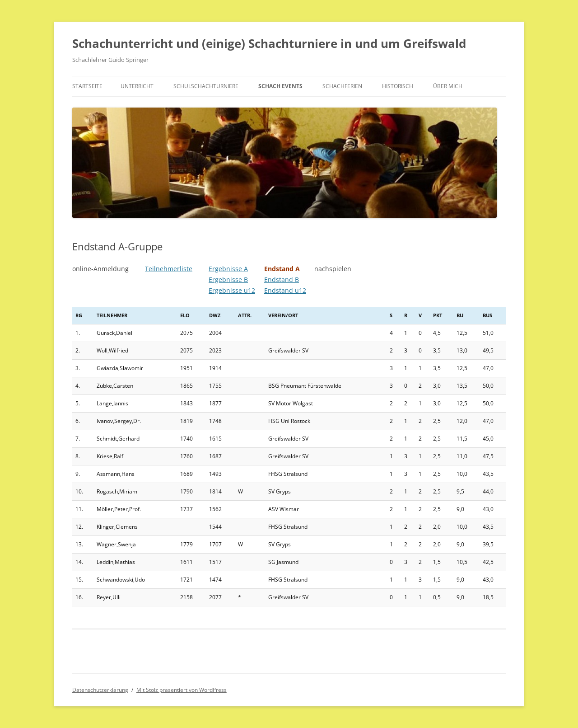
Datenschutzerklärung (100, 690)
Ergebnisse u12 (232, 290)
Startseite (87, 86)
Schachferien (342, 86)
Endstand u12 (285, 290)
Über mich (448, 86)
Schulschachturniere (206, 86)
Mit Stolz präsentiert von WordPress (182, 690)
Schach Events (280, 86)
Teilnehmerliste (169, 269)
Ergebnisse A (228, 269)
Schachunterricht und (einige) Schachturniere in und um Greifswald (269, 43)
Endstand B (282, 279)
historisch (398, 86)
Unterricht (137, 86)
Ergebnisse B (228, 279)
